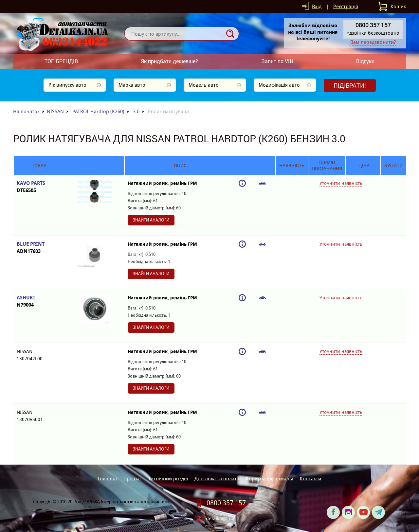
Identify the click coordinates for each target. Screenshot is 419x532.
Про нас (133, 479)
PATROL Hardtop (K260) (98, 111)
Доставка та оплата (217, 479)
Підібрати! (350, 85)
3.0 (136, 111)
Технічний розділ (168, 479)
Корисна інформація (270, 479)
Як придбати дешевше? (169, 61)
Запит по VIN (277, 61)
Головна (107, 479)
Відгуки (365, 61)
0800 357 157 (226, 503)
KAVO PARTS (39, 187)
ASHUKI (39, 301)
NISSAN (55, 111)
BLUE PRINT (39, 248)
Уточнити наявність (341, 183)
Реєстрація (346, 6)
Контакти (310, 479)
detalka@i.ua (220, 518)
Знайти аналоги (151, 220)
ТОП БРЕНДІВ (61, 61)
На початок (26, 111)
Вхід (317, 6)
